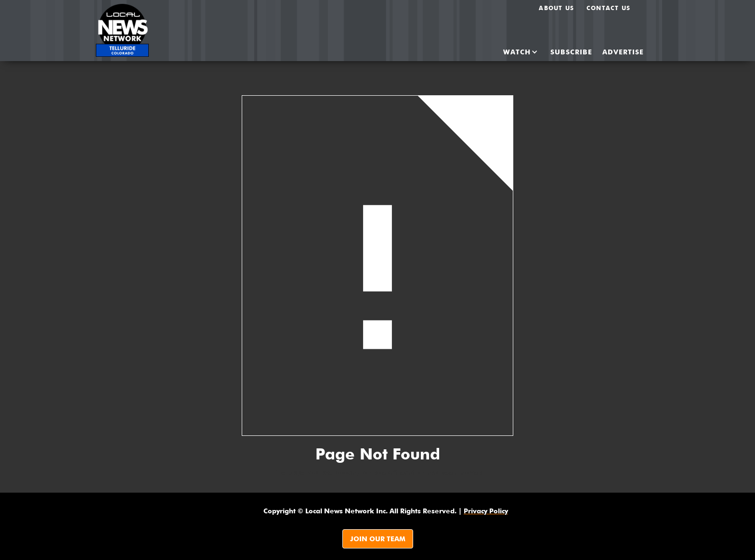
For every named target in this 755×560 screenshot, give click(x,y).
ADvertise (623, 52)
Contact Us (608, 8)
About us (556, 8)
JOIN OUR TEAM (378, 539)
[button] (512, 52)
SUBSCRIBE (571, 52)
